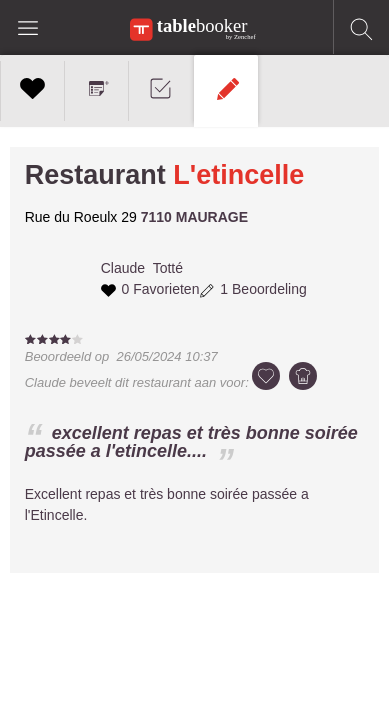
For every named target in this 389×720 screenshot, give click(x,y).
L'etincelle (238, 175)
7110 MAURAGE (194, 217)
